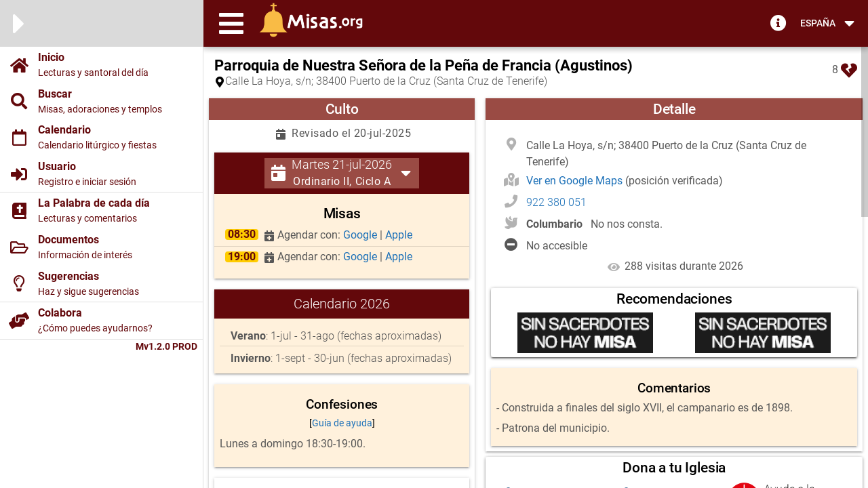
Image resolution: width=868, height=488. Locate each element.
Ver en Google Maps (576, 181)
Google (361, 235)
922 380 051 (556, 202)
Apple (399, 235)
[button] (231, 23)
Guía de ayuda (342, 423)
